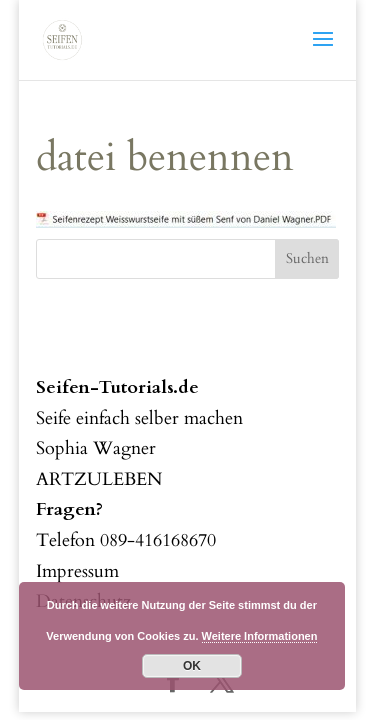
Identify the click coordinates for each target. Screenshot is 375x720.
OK (192, 666)
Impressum (77, 571)
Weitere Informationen (260, 636)
